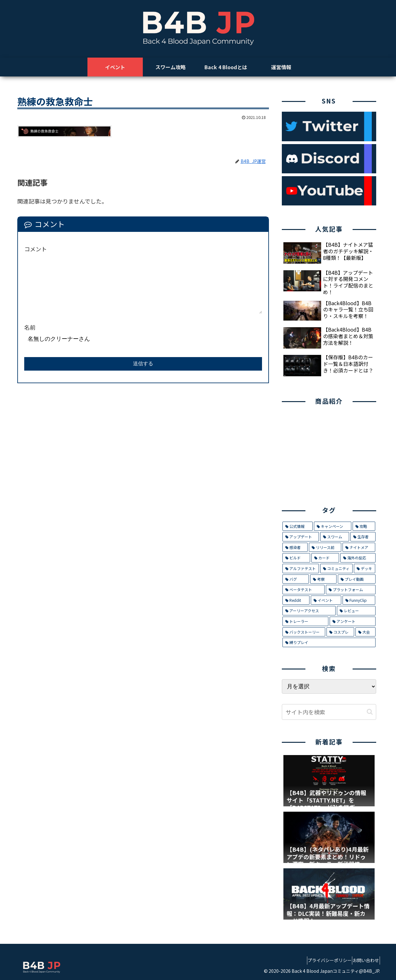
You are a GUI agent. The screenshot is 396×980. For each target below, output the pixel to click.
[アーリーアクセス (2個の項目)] (309, 611)
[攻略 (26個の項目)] (364, 526)
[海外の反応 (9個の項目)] (358, 558)
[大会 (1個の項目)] (365, 632)
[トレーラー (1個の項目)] (305, 621)
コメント (36, 249)
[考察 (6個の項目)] (323, 579)
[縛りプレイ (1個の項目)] (329, 642)
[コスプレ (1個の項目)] (340, 632)
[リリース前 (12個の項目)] (325, 547)
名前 (30, 327)
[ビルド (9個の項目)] (296, 558)
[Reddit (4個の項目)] (296, 600)
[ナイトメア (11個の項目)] (359, 547)
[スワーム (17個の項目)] (335, 537)
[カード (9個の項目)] (325, 558)
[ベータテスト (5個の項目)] (304, 590)
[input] (329, 712)
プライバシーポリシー (321, 960)
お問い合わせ (363, 960)
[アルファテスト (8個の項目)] (301, 568)
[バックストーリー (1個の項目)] (304, 632)
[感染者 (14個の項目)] (295, 547)
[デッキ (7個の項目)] (365, 568)
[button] (370, 712)
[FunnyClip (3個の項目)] (359, 600)
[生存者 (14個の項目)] (363, 537)
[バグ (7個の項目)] (296, 579)
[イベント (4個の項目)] (326, 600)
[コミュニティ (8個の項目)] (336, 568)
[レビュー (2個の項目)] (356, 611)
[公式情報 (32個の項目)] (298, 526)
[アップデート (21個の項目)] (301, 537)
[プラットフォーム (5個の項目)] (351, 590)
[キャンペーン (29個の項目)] (333, 526)
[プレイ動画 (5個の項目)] (357, 579)
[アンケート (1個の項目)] (353, 621)
